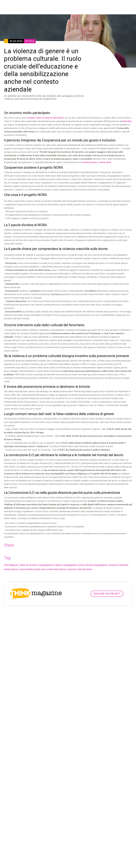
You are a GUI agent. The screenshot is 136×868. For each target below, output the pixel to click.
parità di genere (11, 569)
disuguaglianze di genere (50, 565)
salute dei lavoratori (29, 565)
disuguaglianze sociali (73, 565)
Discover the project (107, 594)
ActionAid (127, 121)
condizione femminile (118, 565)
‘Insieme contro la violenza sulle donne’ (45, 118)
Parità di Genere (90, 162)
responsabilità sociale (30, 569)
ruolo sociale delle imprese (54, 569)
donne (89, 569)
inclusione (72, 569)
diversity (82, 569)
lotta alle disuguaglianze (96, 565)
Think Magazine (11, 565)
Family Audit (105, 162)
